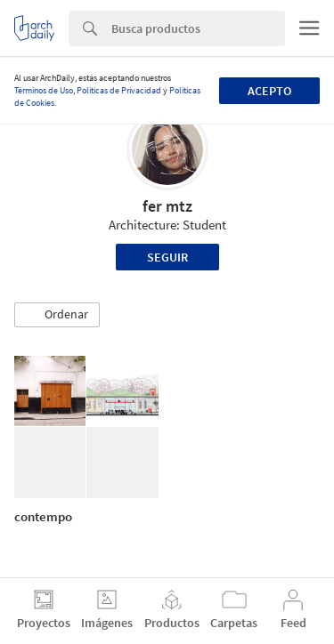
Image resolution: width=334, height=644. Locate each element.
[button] (57, 315)
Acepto (269, 91)
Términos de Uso (44, 90)
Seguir (167, 257)
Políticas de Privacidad (119, 90)
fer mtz (167, 206)
